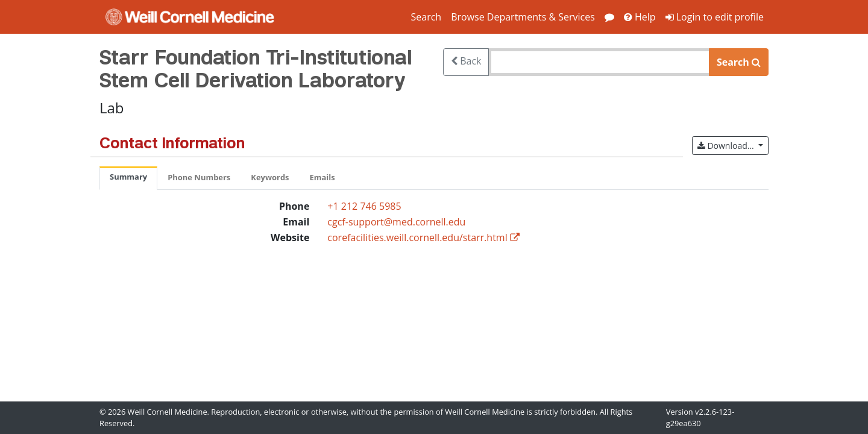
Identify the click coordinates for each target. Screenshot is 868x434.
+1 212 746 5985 (364, 206)
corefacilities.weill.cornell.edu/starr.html (417, 237)
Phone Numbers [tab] (199, 177)
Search (426, 17)
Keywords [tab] (270, 177)
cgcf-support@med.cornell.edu (396, 222)
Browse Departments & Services (523, 17)
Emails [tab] (322, 177)
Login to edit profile (715, 17)
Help (640, 17)
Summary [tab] (128, 177)
